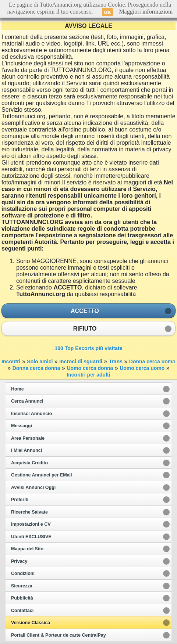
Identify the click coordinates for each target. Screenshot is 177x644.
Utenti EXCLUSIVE (31, 537)
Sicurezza (22, 586)
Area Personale (28, 438)
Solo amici (40, 361)
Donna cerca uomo (152, 361)
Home (17, 389)
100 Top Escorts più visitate (88, 348)
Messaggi (22, 426)
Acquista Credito (29, 463)
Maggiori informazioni (146, 12)
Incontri (11, 361)
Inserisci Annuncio (31, 414)
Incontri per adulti (88, 375)
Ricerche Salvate (29, 512)
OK (108, 12)
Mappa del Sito (27, 549)
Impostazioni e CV (31, 524)
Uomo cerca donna (90, 368)
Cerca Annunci (27, 401)
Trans (116, 361)
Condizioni (23, 573)
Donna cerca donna (36, 368)
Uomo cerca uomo (142, 368)
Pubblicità (22, 598)
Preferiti (20, 500)
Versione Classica (31, 623)
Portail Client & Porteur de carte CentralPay (59, 635)
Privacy (19, 561)
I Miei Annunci (26, 450)
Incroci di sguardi (81, 361)
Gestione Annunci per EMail (42, 475)
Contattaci (22, 611)
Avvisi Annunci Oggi (33, 488)
